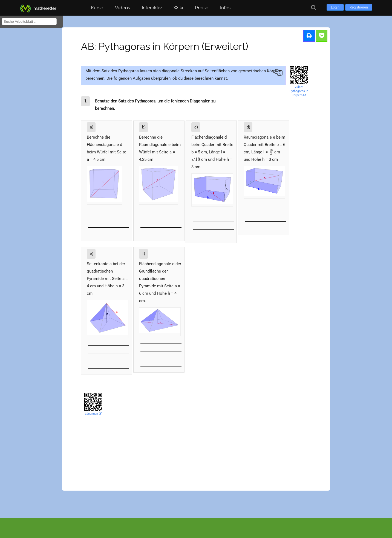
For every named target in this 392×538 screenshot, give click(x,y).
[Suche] (314, 8)
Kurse (97, 8)
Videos (122, 8)
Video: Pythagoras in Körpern (299, 91)
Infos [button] (225, 8)
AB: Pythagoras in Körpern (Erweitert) (165, 46)
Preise (202, 8)
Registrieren (359, 7)
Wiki (178, 8)
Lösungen (93, 414)
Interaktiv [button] (152, 8)
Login (335, 7)
